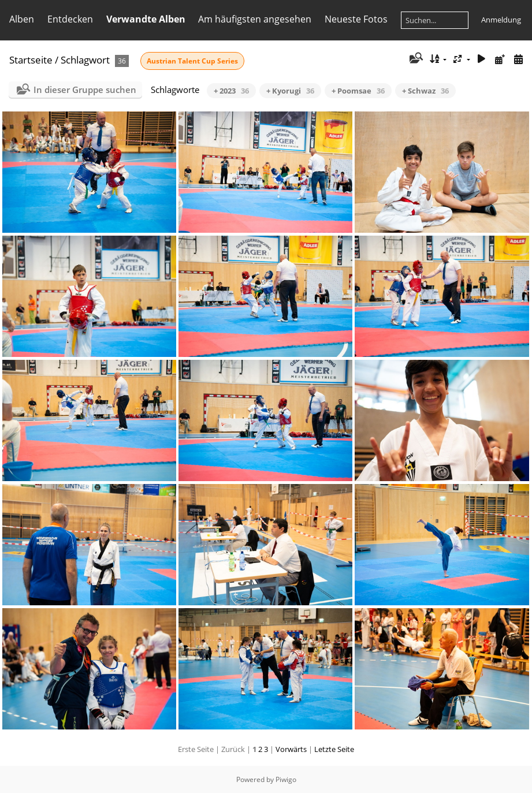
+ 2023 (231, 91)
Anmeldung (501, 20)
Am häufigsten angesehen (255, 19)
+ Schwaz (425, 91)
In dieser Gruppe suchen (85, 90)
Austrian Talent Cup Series (192, 61)
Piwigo (286, 779)
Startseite (31, 60)
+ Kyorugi (290, 91)
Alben (22, 19)
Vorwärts (291, 749)
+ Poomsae (358, 91)
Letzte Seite (334, 749)
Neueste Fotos (356, 19)
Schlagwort (85, 60)
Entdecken (70, 19)
